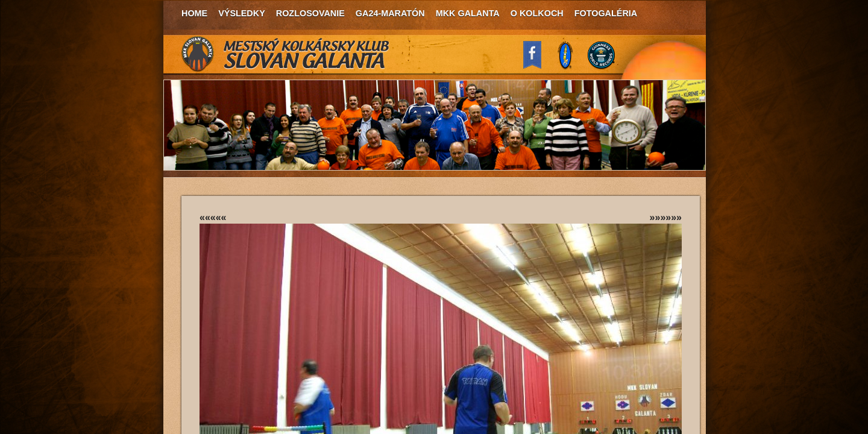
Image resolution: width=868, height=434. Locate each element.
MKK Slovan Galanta (286, 54)
